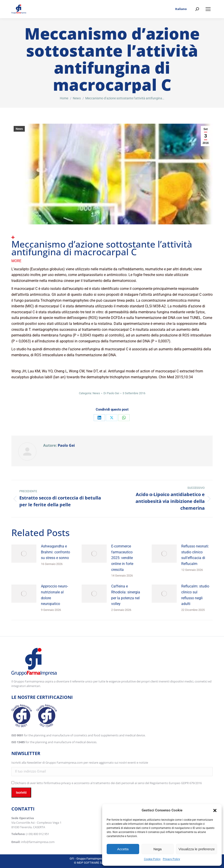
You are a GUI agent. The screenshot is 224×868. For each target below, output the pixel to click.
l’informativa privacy (57, 783)
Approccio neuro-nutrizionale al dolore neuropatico (54, 595)
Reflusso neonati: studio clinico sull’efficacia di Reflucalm (195, 555)
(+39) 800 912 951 (38, 834)
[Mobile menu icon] (208, 9)
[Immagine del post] (24, 554)
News (19, 129)
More (16, 261)
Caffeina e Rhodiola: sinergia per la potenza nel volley (126, 595)
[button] (215, 810)
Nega (158, 849)
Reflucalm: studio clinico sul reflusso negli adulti (195, 595)
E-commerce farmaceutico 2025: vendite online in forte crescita (122, 558)
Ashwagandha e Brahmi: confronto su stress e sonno (55, 552)
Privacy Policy (171, 859)
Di (111, 393)
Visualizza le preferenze (197, 849)
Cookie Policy (152, 859)
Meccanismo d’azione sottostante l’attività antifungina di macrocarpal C (102, 248)
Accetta (123, 849)
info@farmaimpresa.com (38, 842)
